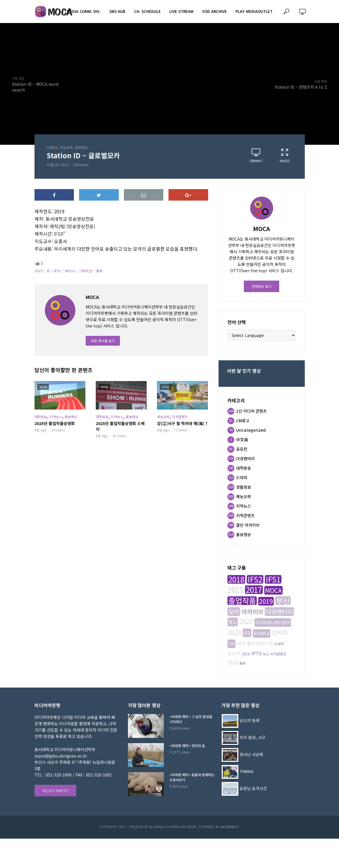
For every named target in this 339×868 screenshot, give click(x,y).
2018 (236, 579)
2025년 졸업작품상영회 (55, 423)
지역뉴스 (56, 417)
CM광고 (52, 147)
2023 (234, 632)
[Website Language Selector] (262, 335)
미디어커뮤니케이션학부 (273, 622)
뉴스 (266, 654)
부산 (283, 601)
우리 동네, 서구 (252, 737)
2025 (235, 590)
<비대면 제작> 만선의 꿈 (187, 746)
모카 (234, 612)
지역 (231, 644)
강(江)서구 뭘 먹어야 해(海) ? (182, 423)
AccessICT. (230, 827)
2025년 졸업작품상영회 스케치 (120, 426)
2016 (246, 654)
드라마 (279, 644)
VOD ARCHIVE (214, 11)
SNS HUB (117, 11)
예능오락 (66, 147)
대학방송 (41, 417)
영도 (233, 622)
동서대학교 (262, 633)
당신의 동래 (249, 720)
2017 (254, 590)
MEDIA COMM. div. (84, 11)
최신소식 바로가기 (55, 790)
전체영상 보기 (262, 286)
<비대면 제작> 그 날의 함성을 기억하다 (191, 719)
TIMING (247, 771)
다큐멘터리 (279, 612)
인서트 (280, 632)
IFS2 (255, 579)
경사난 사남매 (251, 754)
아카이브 (252, 612)
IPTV (256, 653)
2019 (39, 271)
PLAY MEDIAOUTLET (254, 11)
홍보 (99, 271)
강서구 (234, 653)
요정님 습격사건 (253, 788)
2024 (233, 663)
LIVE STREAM (181, 11)
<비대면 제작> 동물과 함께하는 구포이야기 (192, 777)
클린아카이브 (260, 643)
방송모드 (285, 155)
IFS (247, 633)
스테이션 (85, 271)
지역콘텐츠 (180, 417)
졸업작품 (242, 601)
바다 (241, 643)
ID (48, 271)
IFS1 (58, 271)
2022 (246, 621)
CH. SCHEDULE (147, 11)
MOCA (70, 271)
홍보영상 (81, 147)
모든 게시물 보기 (103, 341)
